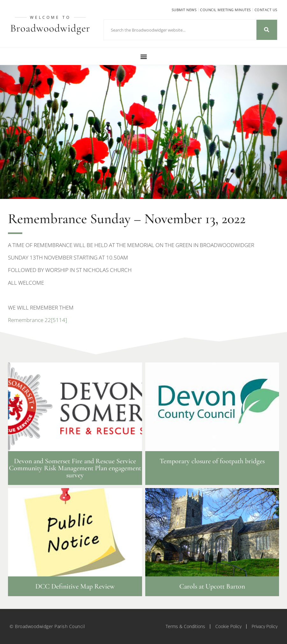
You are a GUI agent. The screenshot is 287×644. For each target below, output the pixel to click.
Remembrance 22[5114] (37, 320)
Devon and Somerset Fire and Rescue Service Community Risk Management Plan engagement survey (75, 468)
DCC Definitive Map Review (75, 586)
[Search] (267, 30)
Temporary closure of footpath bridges (212, 461)
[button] (143, 56)
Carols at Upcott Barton (212, 586)
